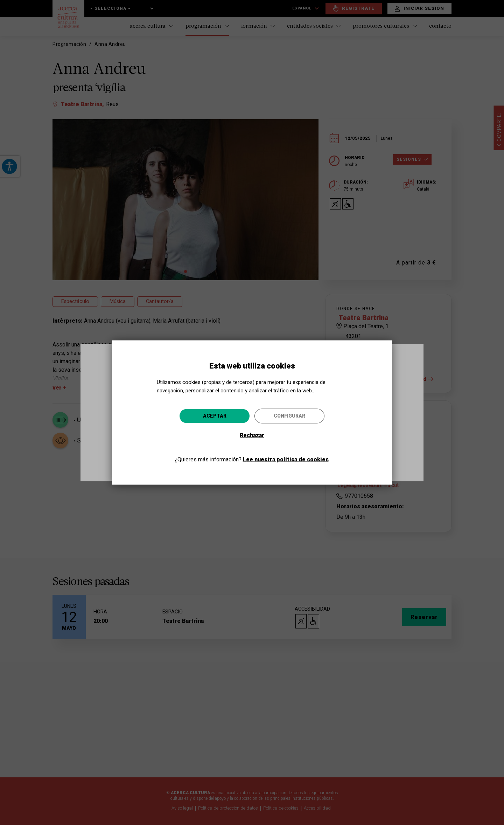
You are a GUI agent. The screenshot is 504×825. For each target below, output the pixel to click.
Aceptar (215, 415)
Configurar (289, 415)
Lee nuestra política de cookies (286, 459)
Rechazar (252, 435)
